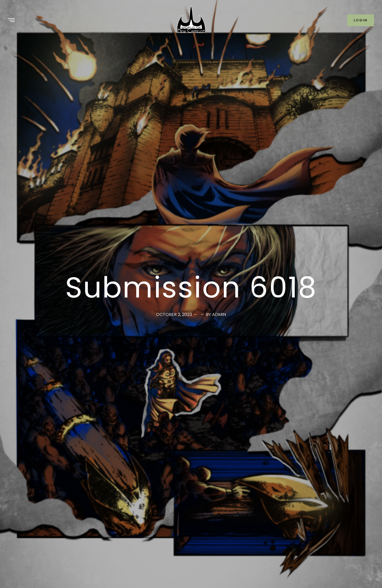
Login (361, 20)
